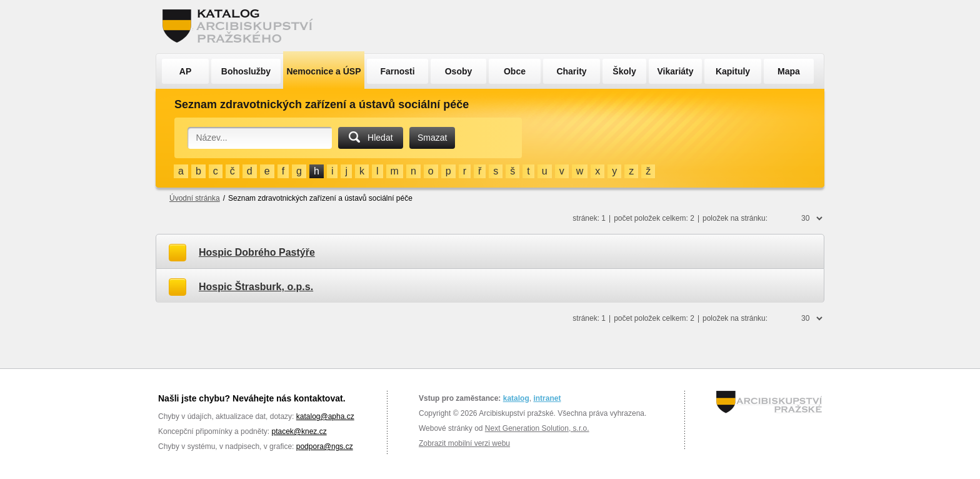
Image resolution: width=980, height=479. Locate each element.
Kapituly (733, 71)
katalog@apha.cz (325, 416)
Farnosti (397, 71)
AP (185, 71)
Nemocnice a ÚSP (323, 71)
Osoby (459, 71)
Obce (515, 71)
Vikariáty (675, 71)
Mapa (789, 71)
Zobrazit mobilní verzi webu (464, 443)
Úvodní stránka (195, 198)
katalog (516, 398)
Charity (571, 71)
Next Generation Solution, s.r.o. (537, 428)
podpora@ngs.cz (325, 446)
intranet (547, 398)
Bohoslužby (246, 71)
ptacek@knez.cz (299, 431)
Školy (624, 71)
